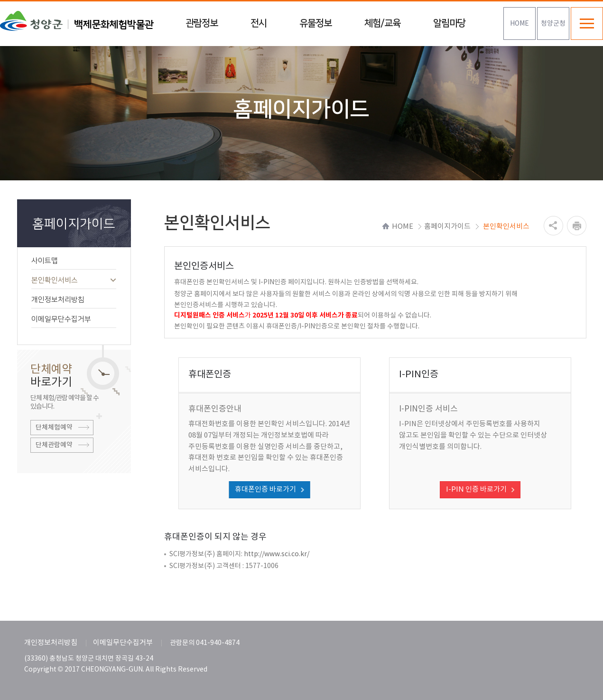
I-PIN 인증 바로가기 (476, 490)
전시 (259, 23)
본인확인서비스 (74, 280)
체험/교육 (382, 23)
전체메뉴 (587, 23)
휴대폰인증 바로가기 (265, 490)
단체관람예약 (54, 445)
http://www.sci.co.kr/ (277, 554)
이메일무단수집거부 (74, 319)
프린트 (577, 226)
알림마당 (449, 23)
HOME (520, 24)
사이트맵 (74, 261)
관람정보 (202, 23)
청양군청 (553, 24)
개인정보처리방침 (74, 300)
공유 (553, 226)
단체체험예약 (54, 428)
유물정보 (315, 23)
